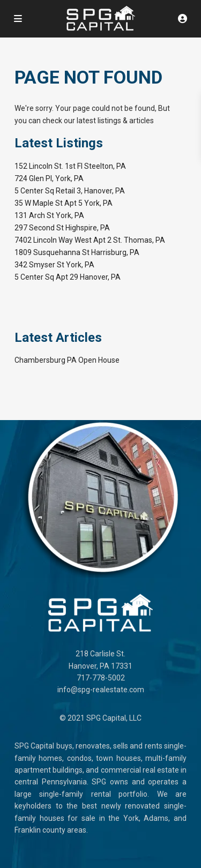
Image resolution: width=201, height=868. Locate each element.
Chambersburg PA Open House (67, 360)
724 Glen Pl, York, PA (49, 178)
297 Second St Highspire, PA (62, 228)
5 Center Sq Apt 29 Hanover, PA (68, 277)
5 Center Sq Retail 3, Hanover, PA (70, 191)
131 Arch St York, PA (49, 215)
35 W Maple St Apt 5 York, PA (64, 203)
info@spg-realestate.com (101, 690)
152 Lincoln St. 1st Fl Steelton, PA (70, 166)
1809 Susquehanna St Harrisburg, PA (77, 252)
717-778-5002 (101, 678)
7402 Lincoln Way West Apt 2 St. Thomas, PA (90, 240)
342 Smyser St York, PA (54, 265)
